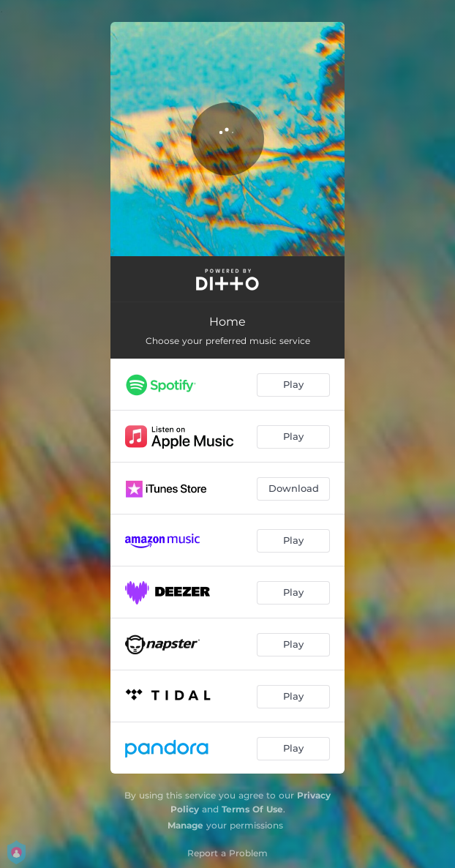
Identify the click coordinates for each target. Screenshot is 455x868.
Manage (185, 825)
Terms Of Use (252, 809)
